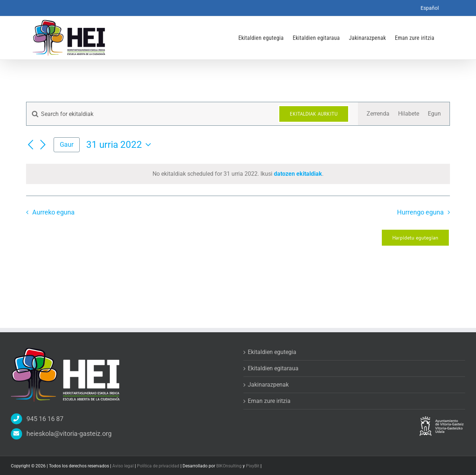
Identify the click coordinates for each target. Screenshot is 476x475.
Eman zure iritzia (269, 401)
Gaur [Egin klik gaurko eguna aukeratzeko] (67, 144)
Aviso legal (124, 466)
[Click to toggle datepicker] (120, 145)
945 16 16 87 (45, 419)
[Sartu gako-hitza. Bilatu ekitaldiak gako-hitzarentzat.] (148, 114)
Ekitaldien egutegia (272, 352)
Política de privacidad (159, 466)
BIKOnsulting (229, 466)
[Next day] (43, 145)
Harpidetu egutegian (415, 238)
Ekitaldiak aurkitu (314, 114)
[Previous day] (30, 145)
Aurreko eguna (53, 212)
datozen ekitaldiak (298, 174)
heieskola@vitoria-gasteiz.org (69, 434)
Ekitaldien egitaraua (273, 368)
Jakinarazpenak (268, 385)
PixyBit (253, 466)
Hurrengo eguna (420, 212)
